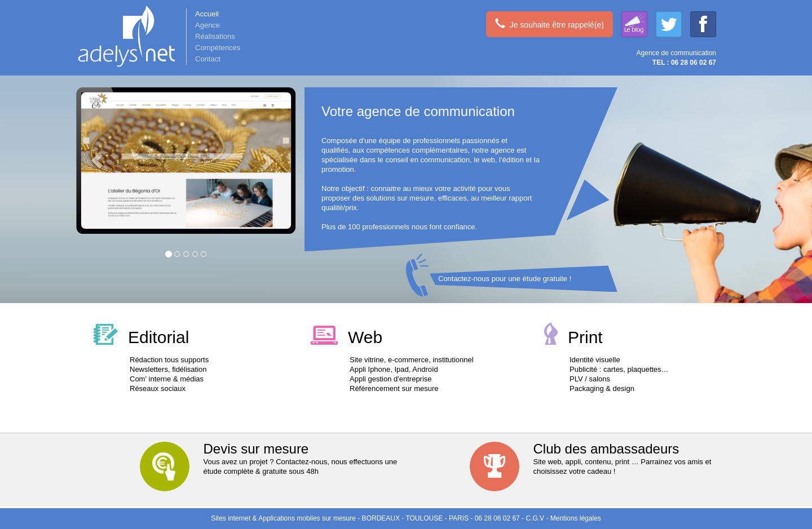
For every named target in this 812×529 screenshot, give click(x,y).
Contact (208, 59)
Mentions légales (576, 518)
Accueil (207, 14)
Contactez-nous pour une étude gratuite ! (505, 279)
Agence (208, 25)
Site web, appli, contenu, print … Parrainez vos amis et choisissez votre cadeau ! (599, 458)
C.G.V (535, 518)
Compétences (218, 48)
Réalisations (215, 36)
